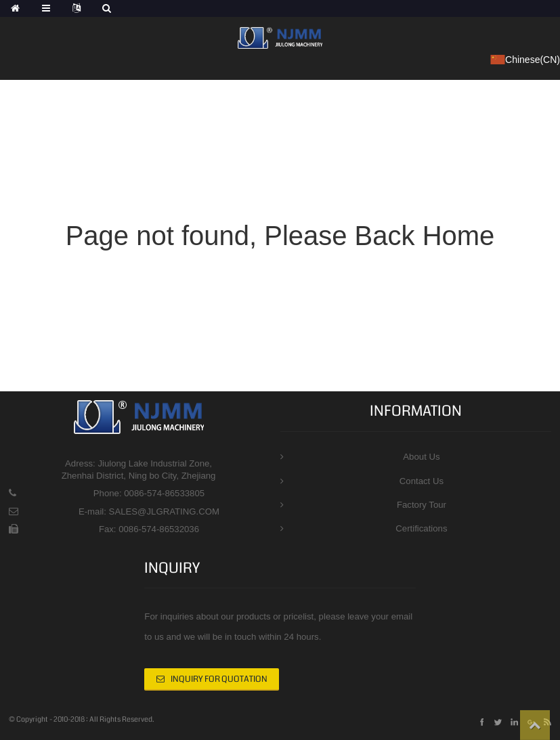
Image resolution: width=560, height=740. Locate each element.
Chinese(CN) (525, 60)
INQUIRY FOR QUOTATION (219, 679)
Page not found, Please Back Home (280, 236)
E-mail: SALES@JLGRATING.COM (149, 512)
